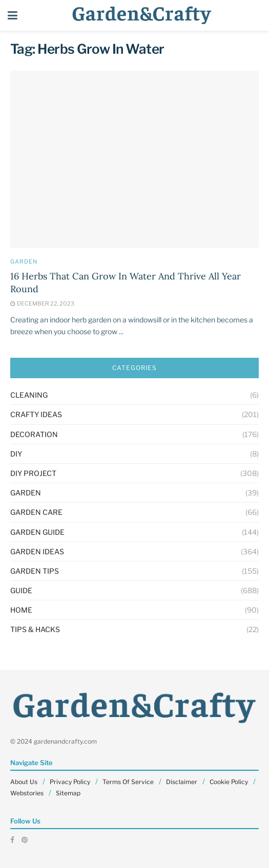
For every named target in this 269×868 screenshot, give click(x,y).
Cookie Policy (229, 782)
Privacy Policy (70, 782)
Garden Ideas (37, 551)
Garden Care (36, 512)
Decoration (34, 434)
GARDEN (24, 262)
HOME (21, 610)
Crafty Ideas (36, 414)
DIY (16, 454)
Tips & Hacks (35, 629)
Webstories (27, 793)
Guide (21, 590)
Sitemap (68, 793)
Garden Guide (37, 532)
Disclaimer (182, 782)
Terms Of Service (128, 782)
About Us (24, 782)
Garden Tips (35, 571)
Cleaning (29, 395)
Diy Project (33, 473)
